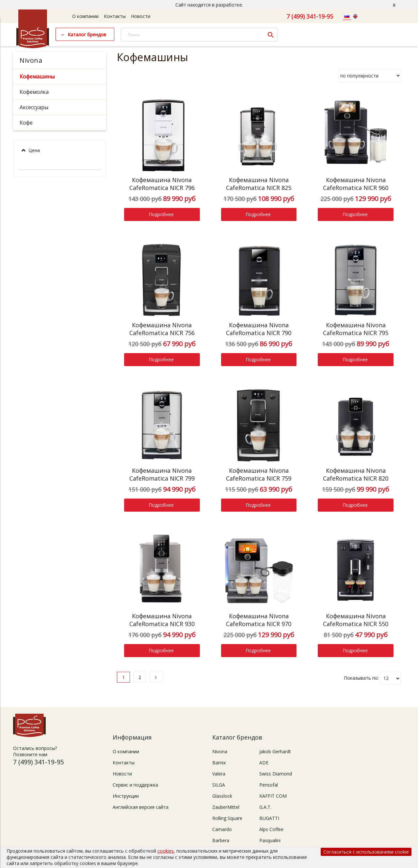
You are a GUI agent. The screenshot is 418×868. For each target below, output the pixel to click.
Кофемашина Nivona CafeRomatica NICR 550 (356, 620)
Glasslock (222, 796)
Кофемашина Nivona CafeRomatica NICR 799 (162, 474)
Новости (141, 16)
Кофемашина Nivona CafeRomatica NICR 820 (356, 474)
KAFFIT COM (273, 796)
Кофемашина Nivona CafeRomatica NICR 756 (162, 329)
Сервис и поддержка (135, 785)
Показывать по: (361, 678)
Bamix (219, 763)
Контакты (115, 16)
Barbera (221, 840)
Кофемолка (34, 92)
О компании (85, 16)
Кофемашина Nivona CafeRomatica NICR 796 (162, 184)
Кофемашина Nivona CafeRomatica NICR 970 (259, 620)
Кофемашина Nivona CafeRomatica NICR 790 (259, 329)
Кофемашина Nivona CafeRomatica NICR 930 (162, 620)
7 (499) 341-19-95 (310, 16)
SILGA (219, 785)
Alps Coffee (271, 829)
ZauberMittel (226, 807)
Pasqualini (270, 840)
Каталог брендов (87, 34)
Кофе (26, 123)
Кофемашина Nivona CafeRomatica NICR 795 (356, 329)
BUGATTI (269, 818)
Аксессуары (34, 107)
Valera (219, 774)
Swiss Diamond (276, 774)
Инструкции (126, 796)
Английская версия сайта (141, 807)
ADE (264, 763)
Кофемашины (37, 77)
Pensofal (269, 785)
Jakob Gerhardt (275, 751)
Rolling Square (227, 818)
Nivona (31, 60)
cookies (166, 851)
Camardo (222, 829)
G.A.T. (265, 807)
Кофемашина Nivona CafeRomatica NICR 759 (259, 474)
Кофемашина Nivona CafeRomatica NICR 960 (356, 184)
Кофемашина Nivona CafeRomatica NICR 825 (259, 184)
